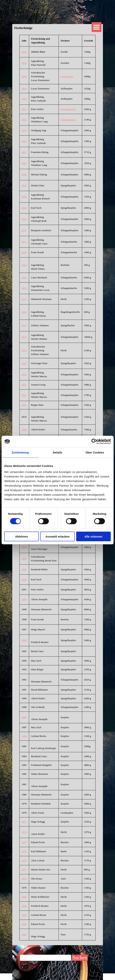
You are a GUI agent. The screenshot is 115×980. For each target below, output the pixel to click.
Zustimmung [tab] (20, 452)
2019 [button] (24, 185)
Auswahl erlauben (57, 536)
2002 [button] (24, 579)
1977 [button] (24, 822)
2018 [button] (24, 208)
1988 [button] (24, 717)
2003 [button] (24, 559)
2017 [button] (24, 230)
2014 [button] (24, 299)
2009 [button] (24, 430)
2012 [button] (24, 350)
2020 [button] (24, 174)
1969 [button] (24, 897)
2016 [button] (24, 252)
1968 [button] (24, 906)
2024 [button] (24, 76)
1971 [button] (24, 879)
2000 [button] (24, 599)
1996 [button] (24, 640)
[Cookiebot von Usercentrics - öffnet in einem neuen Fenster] (94, 442)
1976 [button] (24, 832)
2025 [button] (24, 52)
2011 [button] (24, 385)
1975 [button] (24, 842)
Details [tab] (58, 452)
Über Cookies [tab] (95, 452)
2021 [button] (24, 152)
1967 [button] (24, 915)
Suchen (80, 958)
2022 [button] (24, 130)
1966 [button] (24, 924)
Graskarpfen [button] (67, 76)
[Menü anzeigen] (96, 27)
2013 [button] (24, 325)
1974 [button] (24, 851)
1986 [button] (24, 736)
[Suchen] (46, 958)
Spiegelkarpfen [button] (68, 109)
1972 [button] (24, 870)
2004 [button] (24, 547)
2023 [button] (24, 109)
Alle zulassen (93, 536)
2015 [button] (24, 277)
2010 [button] (24, 405)
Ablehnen (22, 536)
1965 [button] (24, 934)
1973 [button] (24, 860)
